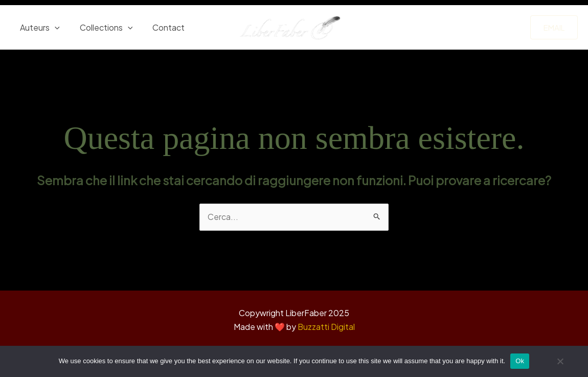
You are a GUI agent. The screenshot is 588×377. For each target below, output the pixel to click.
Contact (160, 27)
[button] (554, 27)
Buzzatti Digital (326, 327)
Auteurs (38, 28)
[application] (53, 28)
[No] (560, 365)
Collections (101, 28)
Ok (520, 361)
